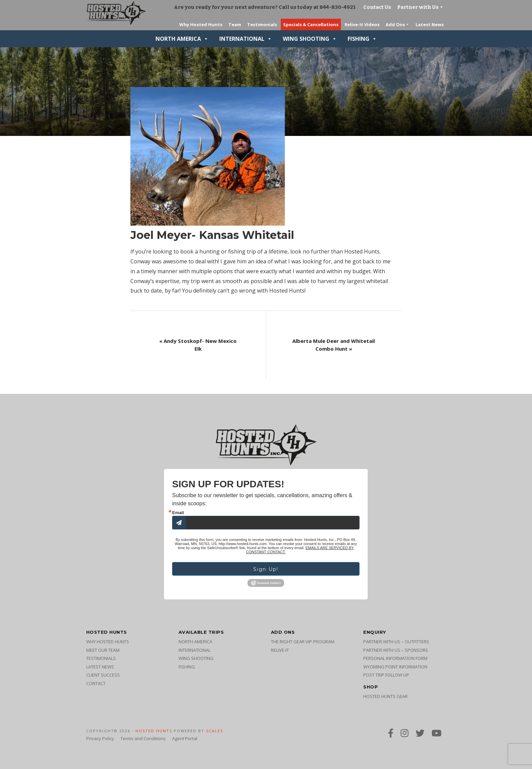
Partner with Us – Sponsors (396, 650)
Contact (96, 683)
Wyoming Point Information (395, 667)
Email (178, 513)
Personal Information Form (395, 658)
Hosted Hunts (154, 731)
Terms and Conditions (143, 738)
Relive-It (280, 650)
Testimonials (101, 658)
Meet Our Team (103, 650)
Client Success (103, 675)
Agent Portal (185, 738)
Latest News (100, 667)
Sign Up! (266, 569)
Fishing (362, 39)
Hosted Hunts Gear (386, 696)
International (246, 39)
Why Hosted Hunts (108, 642)
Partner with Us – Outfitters (396, 642)
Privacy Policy (100, 738)
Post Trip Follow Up (386, 675)
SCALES (215, 731)
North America (182, 39)
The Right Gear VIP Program (303, 642)
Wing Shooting (310, 39)
